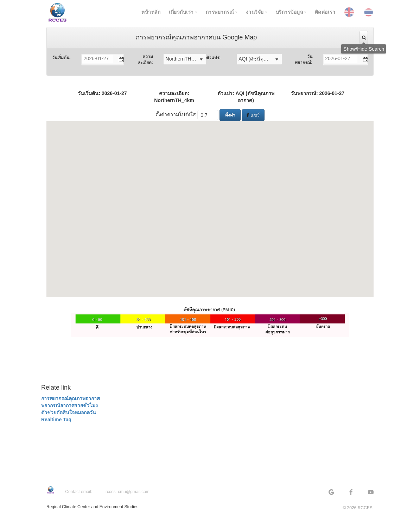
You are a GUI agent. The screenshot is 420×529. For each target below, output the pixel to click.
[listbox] (185, 59)
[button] (118, 59)
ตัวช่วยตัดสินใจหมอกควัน (69, 413)
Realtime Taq (56, 420)
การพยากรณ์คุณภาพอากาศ (71, 398)
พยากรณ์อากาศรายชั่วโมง (69, 405)
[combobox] (98, 59)
